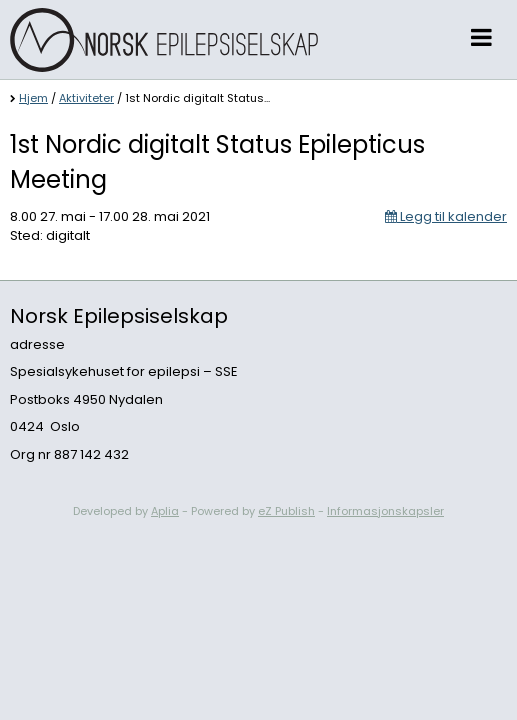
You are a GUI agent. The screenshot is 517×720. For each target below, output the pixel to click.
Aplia (165, 511)
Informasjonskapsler (385, 511)
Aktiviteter (86, 98)
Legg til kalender (446, 216)
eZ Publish (286, 511)
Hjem (33, 98)
